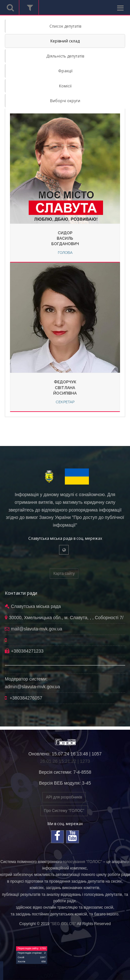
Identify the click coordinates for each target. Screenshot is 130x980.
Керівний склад (65, 41)
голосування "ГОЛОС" (82, 862)
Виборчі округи (65, 101)
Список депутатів (65, 26)
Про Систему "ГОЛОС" (64, 811)
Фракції (65, 71)
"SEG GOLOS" (63, 924)
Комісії (65, 86)
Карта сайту (64, 574)
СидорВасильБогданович (65, 238)
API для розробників (64, 797)
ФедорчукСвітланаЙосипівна (65, 388)
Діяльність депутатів (65, 56)
